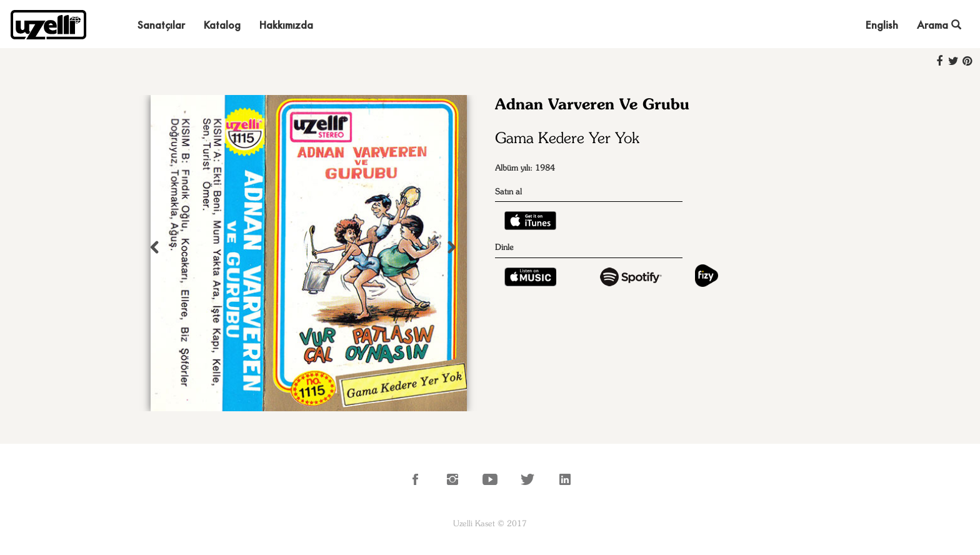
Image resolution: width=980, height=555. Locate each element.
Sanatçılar (161, 25)
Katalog (222, 25)
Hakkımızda (286, 25)
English (882, 25)
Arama (939, 25)
